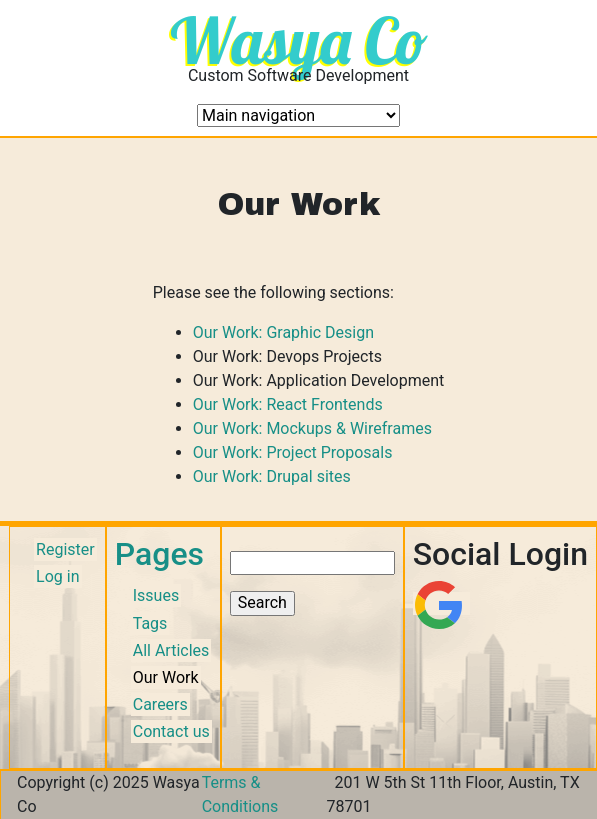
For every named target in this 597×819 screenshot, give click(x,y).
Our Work (166, 677)
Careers (160, 704)
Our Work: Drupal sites (272, 476)
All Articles (171, 650)
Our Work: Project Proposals (293, 452)
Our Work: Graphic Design (283, 332)
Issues (156, 595)
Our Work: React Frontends (288, 404)
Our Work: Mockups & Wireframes (312, 428)
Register (65, 549)
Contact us (171, 731)
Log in (57, 576)
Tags (150, 623)
